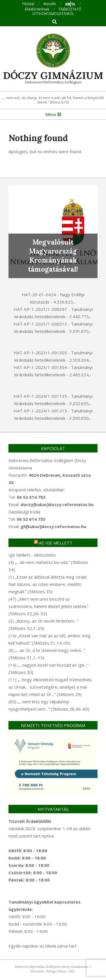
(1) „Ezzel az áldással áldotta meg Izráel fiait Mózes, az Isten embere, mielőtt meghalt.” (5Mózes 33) (47, 584)
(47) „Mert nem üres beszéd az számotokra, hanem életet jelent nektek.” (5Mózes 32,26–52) (48, 606)
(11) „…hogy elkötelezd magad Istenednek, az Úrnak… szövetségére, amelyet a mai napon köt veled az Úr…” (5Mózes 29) (50, 687)
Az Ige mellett (56, 543)
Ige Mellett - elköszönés (32, 555)
